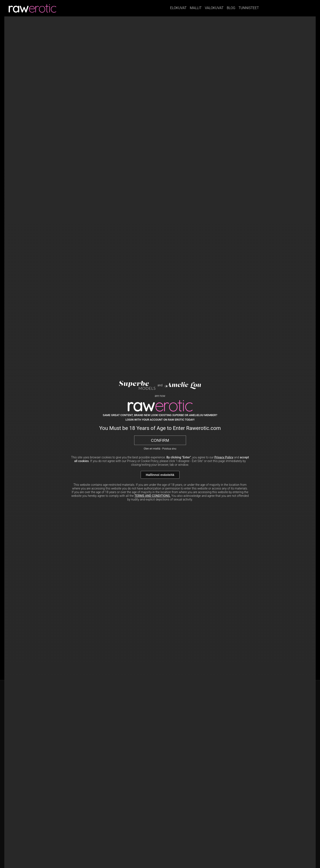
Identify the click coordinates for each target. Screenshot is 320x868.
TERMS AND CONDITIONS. (152, 496)
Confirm (160, 440)
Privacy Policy (224, 457)
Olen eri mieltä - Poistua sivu (160, 449)
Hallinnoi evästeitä (160, 475)
